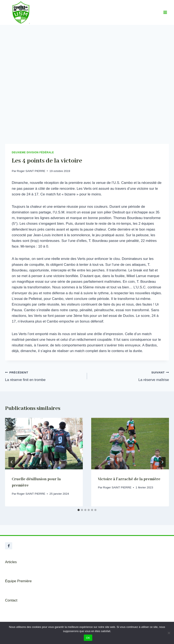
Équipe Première (18, 581)
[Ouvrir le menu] (165, 12)
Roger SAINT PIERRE (31, 171)
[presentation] (44, 444)
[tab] (79, 510)
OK (88, 638)
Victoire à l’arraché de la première (129, 479)
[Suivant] (162, 462)
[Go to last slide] (12, 462)
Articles (11, 562)
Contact (11, 600)
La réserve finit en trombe (44, 376)
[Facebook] (9, 546)
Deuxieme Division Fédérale (33, 152)
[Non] (169, 633)
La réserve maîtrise (130, 376)
